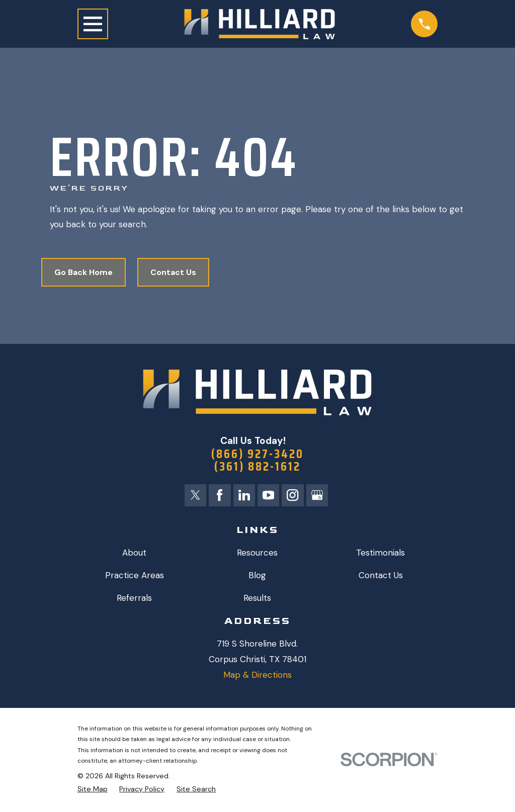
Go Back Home (83, 272)
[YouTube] (269, 496)
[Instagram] (293, 496)
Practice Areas (135, 576)
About (134, 553)
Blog (257, 576)
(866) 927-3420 (257, 455)
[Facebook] (219, 496)
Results (257, 599)
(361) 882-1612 (257, 468)
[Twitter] (195, 496)
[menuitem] (93, 790)
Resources (257, 553)
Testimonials (380, 553)
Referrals (134, 599)
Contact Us (173, 272)
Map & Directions (257, 675)
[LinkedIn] (244, 496)
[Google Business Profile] (318, 496)
